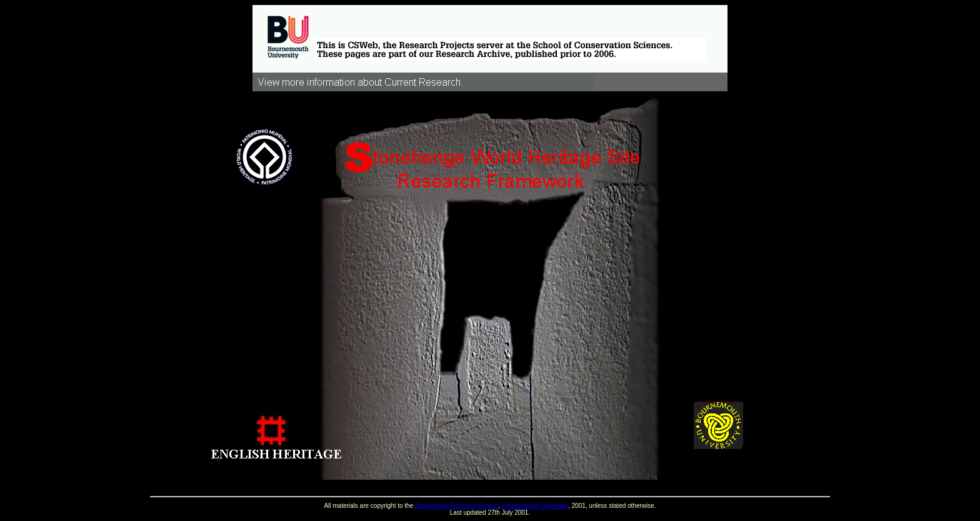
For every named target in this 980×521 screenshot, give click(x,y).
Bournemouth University (535, 506)
